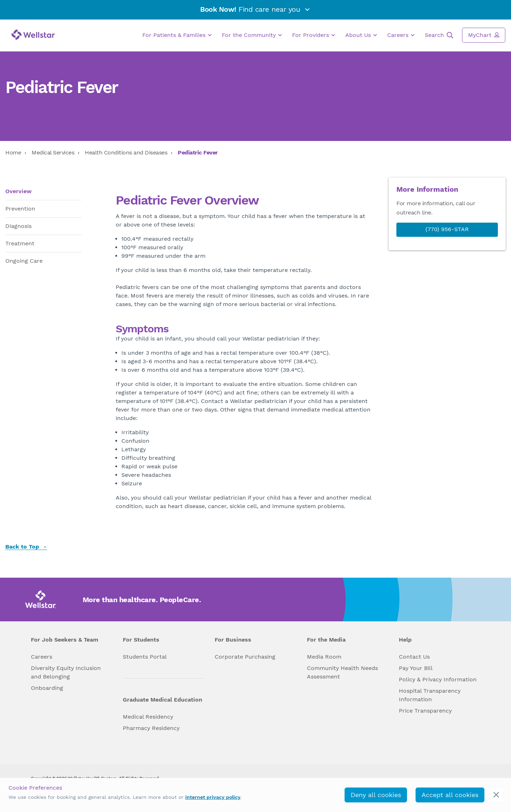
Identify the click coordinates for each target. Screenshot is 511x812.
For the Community (252, 35)
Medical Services (53, 152)
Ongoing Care (24, 261)
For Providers (314, 35)
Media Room (324, 657)
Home (13, 152)
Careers (401, 35)
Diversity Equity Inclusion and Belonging (66, 672)
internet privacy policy (213, 797)
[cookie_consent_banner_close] (496, 795)
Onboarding (47, 688)
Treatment (20, 243)
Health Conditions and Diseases (126, 152)
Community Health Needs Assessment (342, 672)
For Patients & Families (177, 35)
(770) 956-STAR (447, 229)
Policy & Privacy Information (438, 679)
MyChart (484, 35)
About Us (361, 35)
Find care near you (255, 9)
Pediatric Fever (198, 152)
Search (439, 35)
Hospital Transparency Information (430, 695)
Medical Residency (148, 717)
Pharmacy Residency (151, 728)
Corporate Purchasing (245, 657)
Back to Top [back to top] (26, 547)
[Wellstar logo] (33, 35)
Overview (18, 191)
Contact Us (414, 657)
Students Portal (145, 657)
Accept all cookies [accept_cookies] (450, 795)
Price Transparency (425, 711)
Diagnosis (18, 226)
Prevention (20, 209)
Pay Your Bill (416, 668)
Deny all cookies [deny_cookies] (376, 795)
